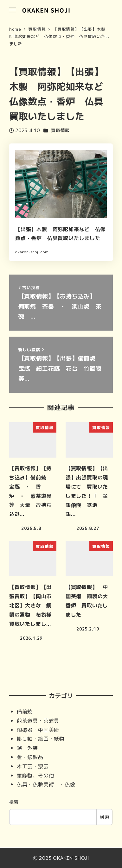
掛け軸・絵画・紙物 (41, 738)
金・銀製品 (30, 757)
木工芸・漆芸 (33, 766)
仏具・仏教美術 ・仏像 (46, 784)
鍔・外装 (27, 748)
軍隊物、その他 (35, 775)
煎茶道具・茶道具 (38, 720)
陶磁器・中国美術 (38, 730)
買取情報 (60, 130)
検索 (14, 802)
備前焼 (25, 711)
